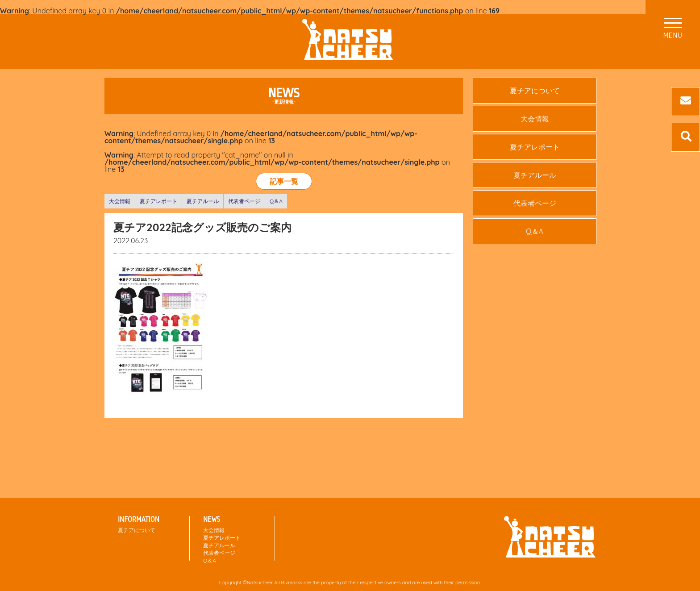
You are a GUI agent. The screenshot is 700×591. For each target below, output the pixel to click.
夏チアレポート (158, 201)
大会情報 (120, 201)
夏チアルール (203, 201)
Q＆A (276, 201)
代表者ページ (244, 201)
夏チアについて (535, 91)
